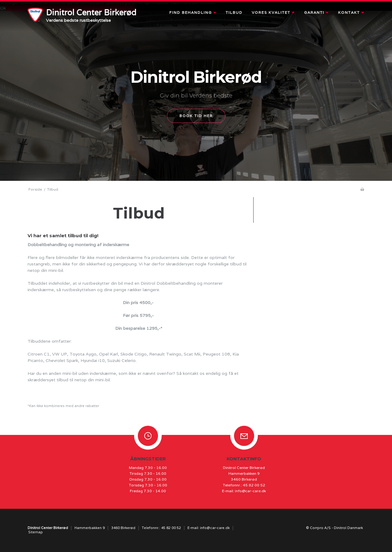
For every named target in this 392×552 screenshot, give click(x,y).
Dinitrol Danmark (348, 528)
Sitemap (36, 532)
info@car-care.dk (250, 491)
